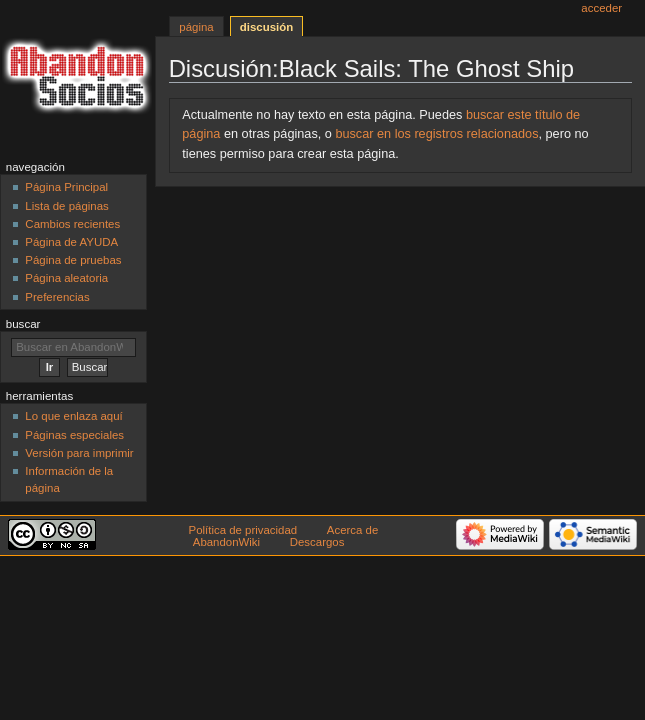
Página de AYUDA (71, 242)
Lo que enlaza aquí (73, 416)
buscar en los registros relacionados (436, 134)
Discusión (266, 27)
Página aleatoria (66, 278)
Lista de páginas (66, 206)
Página (196, 27)
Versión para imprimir (79, 453)
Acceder (601, 8)
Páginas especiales (74, 435)
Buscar (23, 324)
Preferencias (57, 297)
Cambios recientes (72, 224)
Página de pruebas (73, 260)
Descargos (317, 542)
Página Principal (66, 187)
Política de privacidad (243, 530)
